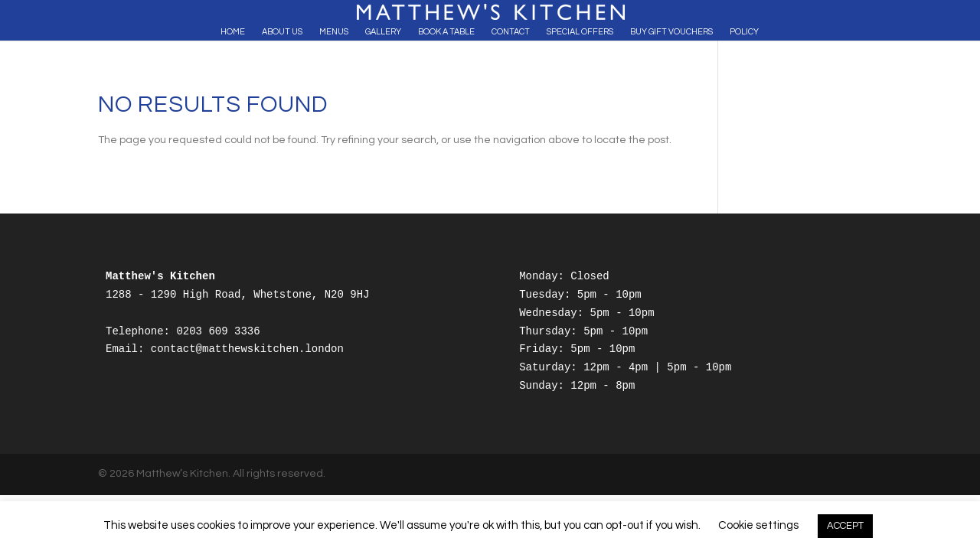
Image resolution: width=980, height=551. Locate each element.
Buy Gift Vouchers (671, 32)
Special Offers (580, 32)
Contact (511, 32)
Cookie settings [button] (758, 525)
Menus (334, 32)
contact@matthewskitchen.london (247, 349)
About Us (282, 32)
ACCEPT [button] (845, 526)
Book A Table (446, 32)
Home (233, 32)
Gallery (383, 32)
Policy (744, 32)
